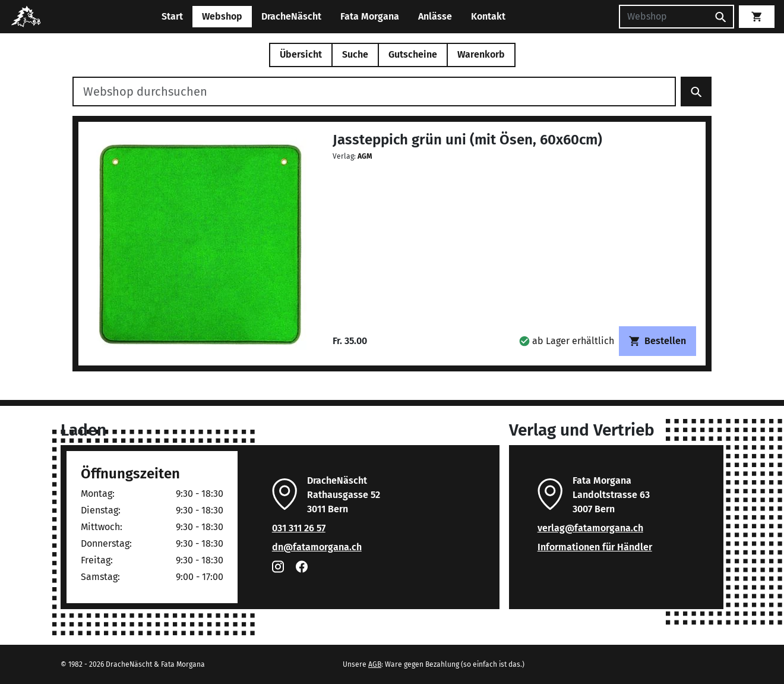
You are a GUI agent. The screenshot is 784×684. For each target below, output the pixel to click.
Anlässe (435, 16)
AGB (375, 664)
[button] (567, 341)
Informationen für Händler (595, 547)
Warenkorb (481, 54)
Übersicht (301, 54)
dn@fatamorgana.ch (317, 547)
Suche (355, 54)
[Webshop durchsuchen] (374, 92)
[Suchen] (663, 17)
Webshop (222, 16)
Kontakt (488, 16)
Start (172, 16)
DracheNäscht (291, 16)
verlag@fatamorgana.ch (590, 528)
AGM (365, 156)
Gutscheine (413, 54)
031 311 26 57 (299, 528)
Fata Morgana (370, 16)
